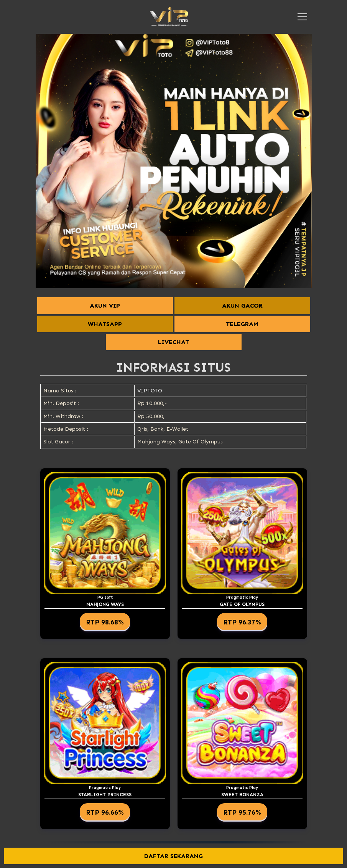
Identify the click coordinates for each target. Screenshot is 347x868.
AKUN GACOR (242, 306)
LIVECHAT (173, 342)
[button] (302, 17)
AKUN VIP (105, 306)
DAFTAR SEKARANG (174, 856)
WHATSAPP (105, 324)
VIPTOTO (150, 391)
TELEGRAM (242, 324)
